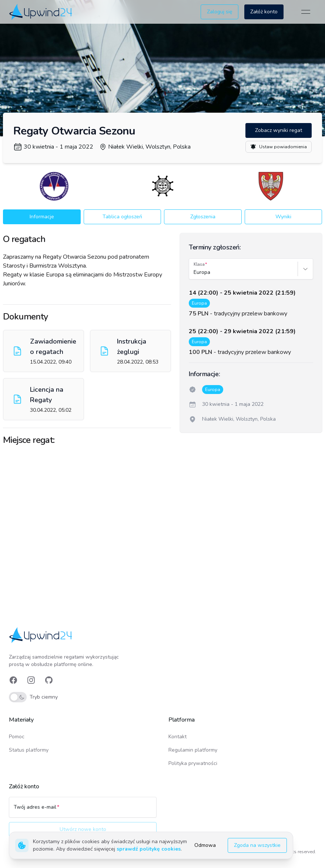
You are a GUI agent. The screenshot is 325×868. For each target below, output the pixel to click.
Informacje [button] (42, 217)
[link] (41, 12)
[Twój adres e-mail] (83, 811)
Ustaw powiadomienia (279, 147)
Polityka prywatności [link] (193, 763)
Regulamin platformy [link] (193, 750)
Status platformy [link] (29, 750)
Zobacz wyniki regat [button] (279, 130)
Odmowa (205, 845)
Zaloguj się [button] (220, 12)
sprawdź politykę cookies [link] (149, 849)
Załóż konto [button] (264, 12)
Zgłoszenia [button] (203, 217)
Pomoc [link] (17, 737)
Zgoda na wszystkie (257, 845)
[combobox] (194, 272)
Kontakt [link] (177, 737)
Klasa (199, 264)
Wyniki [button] (283, 217)
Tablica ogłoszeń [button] (122, 217)
